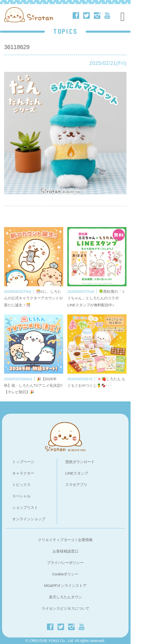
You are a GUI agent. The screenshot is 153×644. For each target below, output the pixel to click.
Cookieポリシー (65, 574)
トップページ (23, 462)
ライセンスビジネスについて (65, 608)
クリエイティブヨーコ (56, 540)
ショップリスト (25, 508)
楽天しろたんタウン (65, 597)
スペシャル (21, 496)
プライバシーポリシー (65, 563)
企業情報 (85, 540)
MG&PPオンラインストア (65, 586)
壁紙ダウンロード (80, 462)
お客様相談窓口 (65, 551)
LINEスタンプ (77, 473)
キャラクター (23, 473)
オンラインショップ (29, 519)
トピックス (21, 485)
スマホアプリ (76, 485)
